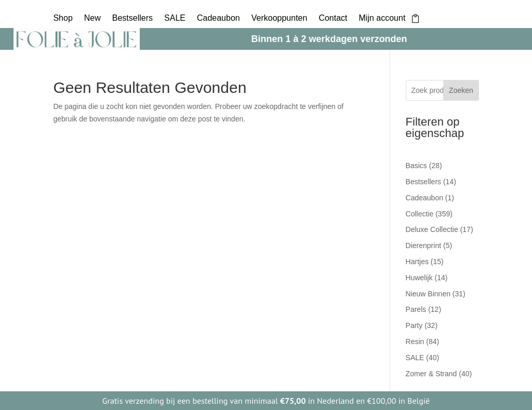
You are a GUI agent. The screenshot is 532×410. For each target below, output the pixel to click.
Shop (63, 18)
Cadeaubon (218, 18)
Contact (333, 18)
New (92, 18)
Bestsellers (132, 18)
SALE (175, 18)
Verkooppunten (280, 18)
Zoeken (461, 90)
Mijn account (382, 18)
